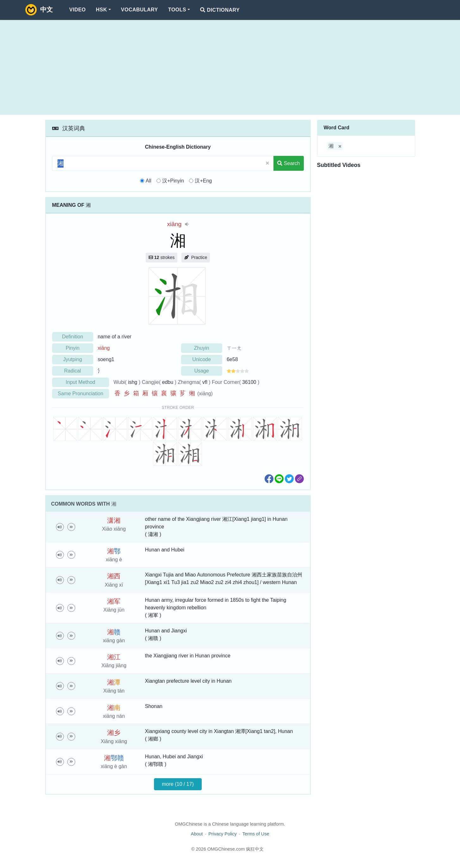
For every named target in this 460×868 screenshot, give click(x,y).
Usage (201, 371)
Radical (73, 371)
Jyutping (73, 359)
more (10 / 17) (178, 784)
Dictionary (220, 10)
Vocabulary (140, 10)
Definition (73, 337)
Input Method (80, 382)
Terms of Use (256, 834)
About (197, 834)
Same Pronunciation (80, 394)
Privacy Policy (223, 834)
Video (77, 10)
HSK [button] (101, 10)
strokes (162, 257)
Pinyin (73, 348)
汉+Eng (203, 181)
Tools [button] (177, 10)
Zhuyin (201, 348)
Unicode (202, 359)
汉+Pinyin (173, 181)
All (149, 181)
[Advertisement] (230, 67)
